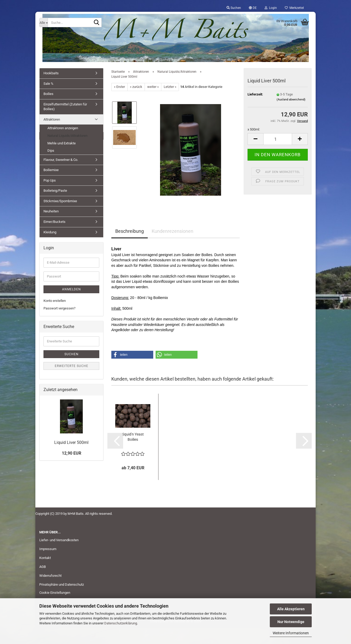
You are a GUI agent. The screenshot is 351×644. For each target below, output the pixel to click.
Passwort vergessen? (59, 308)
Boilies (48, 94)
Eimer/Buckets (54, 222)
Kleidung (50, 232)
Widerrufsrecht (50, 576)
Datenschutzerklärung (121, 623)
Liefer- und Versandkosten (59, 540)
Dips (51, 151)
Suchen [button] (234, 8)
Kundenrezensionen (172, 231)
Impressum (48, 549)
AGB (43, 567)
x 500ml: (254, 129)
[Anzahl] (278, 139)
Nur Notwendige (291, 622)
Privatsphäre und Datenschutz (62, 584)
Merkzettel (294, 8)
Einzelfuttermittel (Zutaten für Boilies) (65, 107)
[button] (253, 8)
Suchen (72, 354)
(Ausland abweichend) (291, 100)
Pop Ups (50, 180)
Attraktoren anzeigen (63, 128)
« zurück (136, 87)
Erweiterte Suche (72, 366)
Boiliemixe (51, 170)
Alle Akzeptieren (291, 609)
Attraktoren (52, 119)
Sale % (48, 84)
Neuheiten (51, 211)
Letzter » (170, 87)
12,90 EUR (72, 453)
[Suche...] (43, 22)
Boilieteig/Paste (55, 191)
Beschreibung (130, 231)
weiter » (153, 87)
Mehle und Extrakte (62, 143)
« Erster (119, 87)
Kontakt (45, 558)
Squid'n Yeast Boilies (133, 437)
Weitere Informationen (291, 633)
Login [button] (271, 8)
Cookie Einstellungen (55, 593)
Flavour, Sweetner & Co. (61, 160)
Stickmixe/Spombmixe (60, 201)
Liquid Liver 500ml (71, 442)
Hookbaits (51, 73)
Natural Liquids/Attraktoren (67, 136)
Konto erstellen (55, 301)
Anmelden (72, 289)
